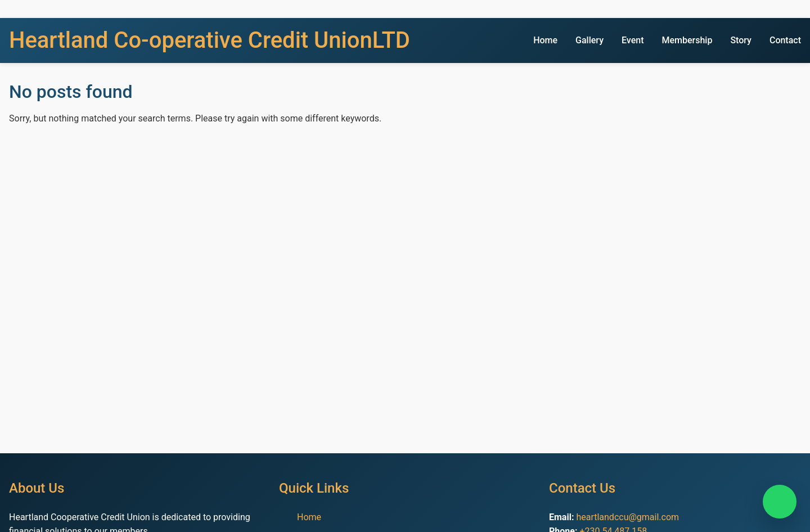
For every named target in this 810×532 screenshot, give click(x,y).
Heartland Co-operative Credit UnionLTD (210, 40)
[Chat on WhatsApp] (780, 502)
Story (741, 40)
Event (633, 40)
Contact (785, 40)
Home (545, 40)
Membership (687, 40)
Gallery (589, 40)
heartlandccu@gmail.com (627, 517)
